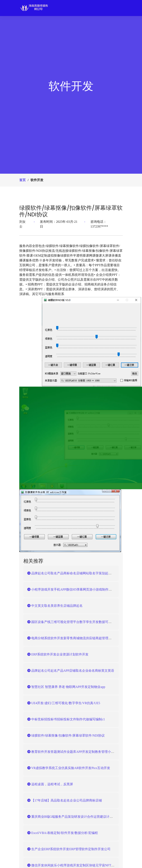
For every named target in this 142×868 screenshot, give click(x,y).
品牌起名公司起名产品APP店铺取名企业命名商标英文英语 (71, 671)
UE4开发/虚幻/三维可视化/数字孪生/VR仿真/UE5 (64, 703)
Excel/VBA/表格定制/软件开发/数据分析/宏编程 (63, 833)
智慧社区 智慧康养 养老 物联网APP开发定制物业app (66, 687)
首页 (22, 180)
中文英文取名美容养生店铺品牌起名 (55, 606)
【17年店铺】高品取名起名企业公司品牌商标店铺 (65, 800)
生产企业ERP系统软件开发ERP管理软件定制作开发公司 (69, 849)
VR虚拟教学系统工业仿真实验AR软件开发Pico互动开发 (69, 768)
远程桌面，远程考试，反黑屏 (50, 784)
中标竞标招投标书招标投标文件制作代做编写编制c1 (66, 719)
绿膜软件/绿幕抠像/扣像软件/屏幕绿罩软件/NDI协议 (71, 211)
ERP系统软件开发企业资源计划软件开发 (58, 654)
